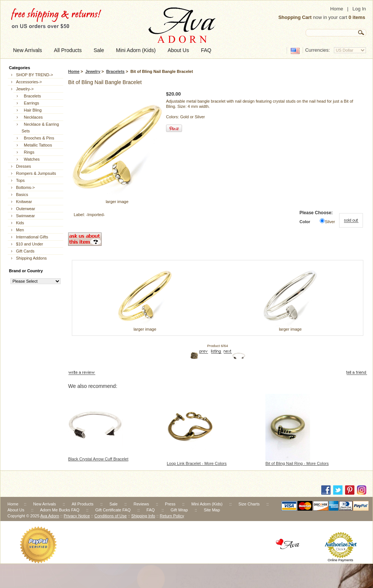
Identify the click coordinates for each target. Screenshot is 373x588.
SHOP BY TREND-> (34, 75)
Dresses (23, 166)
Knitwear (24, 202)
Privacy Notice (77, 516)
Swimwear (25, 216)
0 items (357, 17)
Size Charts (249, 504)
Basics (22, 195)
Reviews (141, 504)
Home (337, 9)
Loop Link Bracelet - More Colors (197, 463)
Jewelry (93, 71)
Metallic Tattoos (37, 145)
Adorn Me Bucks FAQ (60, 510)
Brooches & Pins (38, 138)
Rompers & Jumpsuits (36, 173)
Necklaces (32, 117)
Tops (20, 180)
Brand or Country (26, 271)
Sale (114, 504)
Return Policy (172, 516)
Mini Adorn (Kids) (207, 504)
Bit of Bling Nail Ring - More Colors (297, 463)
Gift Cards (25, 251)
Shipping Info (143, 516)
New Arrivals (44, 504)
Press (170, 504)
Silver (330, 222)
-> (25, 89)
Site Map (212, 510)
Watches (31, 159)
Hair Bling (32, 110)
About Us (16, 510)
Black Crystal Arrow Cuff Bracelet (98, 459)
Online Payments (340, 560)
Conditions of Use (111, 516)
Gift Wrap (179, 510)
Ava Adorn (50, 516)
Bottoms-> (25, 187)
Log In (359, 9)
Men (20, 230)
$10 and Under (30, 244)
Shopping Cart (295, 17)
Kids (20, 223)
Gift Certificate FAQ (113, 510)
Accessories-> (29, 82)
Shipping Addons (31, 258)
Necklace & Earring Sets (40, 128)
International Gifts (32, 237)
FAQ (151, 510)
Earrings (30, 103)
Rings (28, 152)
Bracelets (115, 71)
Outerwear (25, 209)
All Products (82, 504)
